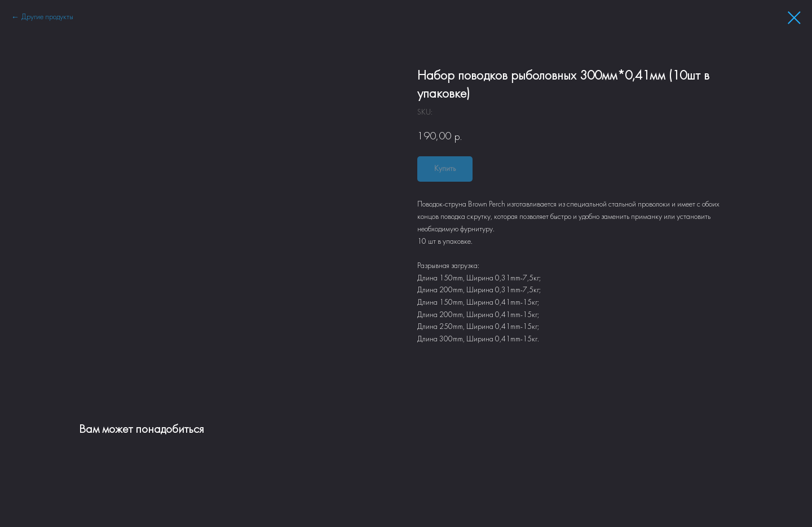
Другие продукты (47, 17)
